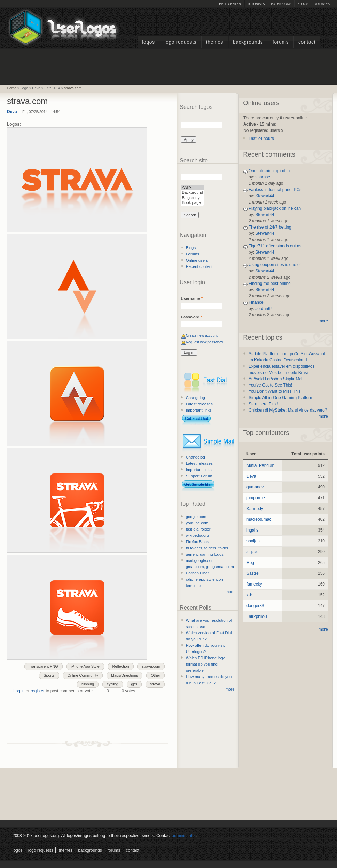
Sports (49, 675)
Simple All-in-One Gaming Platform (281, 398)
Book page (192, 203)
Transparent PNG (44, 666)
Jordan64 (264, 309)
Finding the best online (270, 284)
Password (191, 317)
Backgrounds (248, 42)
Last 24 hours (261, 138)
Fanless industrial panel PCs (275, 190)
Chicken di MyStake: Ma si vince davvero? (288, 410)
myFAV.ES (322, 4)
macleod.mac (259, 519)
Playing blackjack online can (275, 208)
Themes (215, 42)
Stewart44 (265, 196)
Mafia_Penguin (260, 465)
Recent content (199, 266)
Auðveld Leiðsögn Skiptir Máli (276, 379)
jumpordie (256, 498)
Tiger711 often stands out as (275, 246)
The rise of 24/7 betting (270, 227)
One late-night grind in (269, 171)
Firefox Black (197, 542)
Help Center (230, 4)
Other (155, 675)
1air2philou (257, 616)
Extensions (281, 4)
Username (192, 298)
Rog (250, 563)
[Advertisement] (168, 66)
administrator (184, 836)
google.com (196, 517)
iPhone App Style (85, 666)
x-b (249, 595)
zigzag (253, 552)
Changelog (195, 398)
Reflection (121, 666)
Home (12, 88)
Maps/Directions (124, 675)
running (88, 684)
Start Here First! (263, 404)
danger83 (255, 606)
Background (192, 193)
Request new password (205, 342)
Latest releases (199, 404)
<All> (192, 188)
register (38, 691)
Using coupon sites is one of (275, 265)
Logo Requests (180, 42)
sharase (263, 177)
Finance (256, 302)
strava (155, 684)
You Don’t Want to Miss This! (275, 391)
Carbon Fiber (197, 573)
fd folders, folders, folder (207, 548)
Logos (148, 42)
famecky (254, 584)
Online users (197, 260)
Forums (281, 42)
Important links (199, 410)
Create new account (202, 336)
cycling (113, 684)
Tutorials (256, 4)
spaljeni (254, 541)
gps (134, 684)
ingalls (252, 530)
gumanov (255, 487)
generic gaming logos (205, 554)
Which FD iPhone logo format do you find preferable (206, 664)
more (230, 592)
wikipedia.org (197, 535)
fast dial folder (198, 529)
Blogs (303, 4)
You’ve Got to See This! (270, 385)
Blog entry (192, 198)
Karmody (255, 509)
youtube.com (197, 523)
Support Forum (199, 476)
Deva (12, 112)
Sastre (253, 573)
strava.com (73, 88)
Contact (307, 42)
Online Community (83, 675)
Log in (19, 691)
